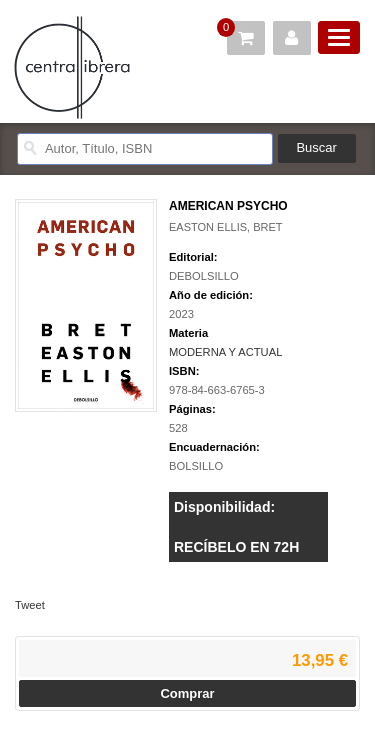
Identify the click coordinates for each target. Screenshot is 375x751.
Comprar (187, 693)
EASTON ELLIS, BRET (226, 227)
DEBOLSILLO (204, 276)
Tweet (30, 605)
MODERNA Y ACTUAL (225, 352)
